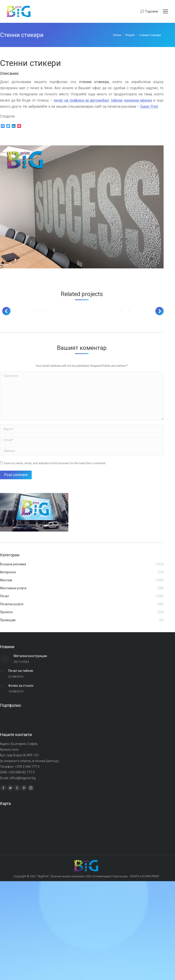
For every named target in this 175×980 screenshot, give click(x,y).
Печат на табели (21, 671)
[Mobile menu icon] (165, 11)
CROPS (134, 876)
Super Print (149, 106)
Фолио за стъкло (21, 686)
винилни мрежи (138, 100)
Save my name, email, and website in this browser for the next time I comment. (55, 463)
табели (117, 100)
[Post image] (38, 311)
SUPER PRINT (151, 876)
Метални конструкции (30, 656)
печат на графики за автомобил (81, 100)
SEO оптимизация (98, 876)
